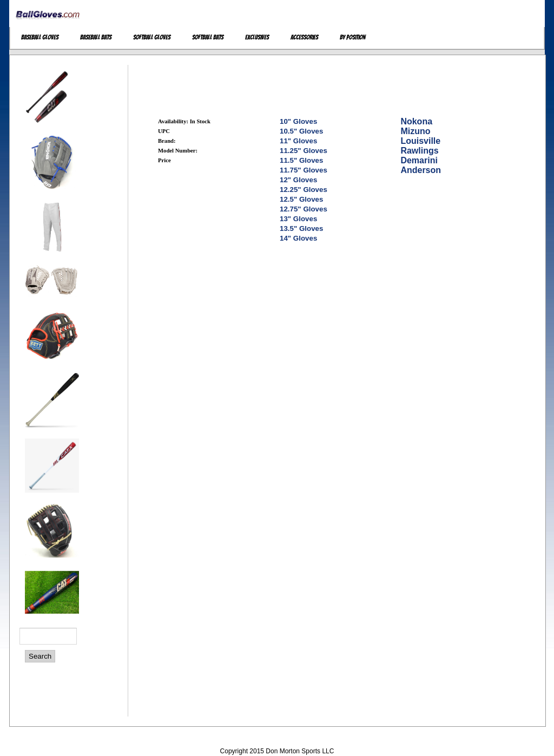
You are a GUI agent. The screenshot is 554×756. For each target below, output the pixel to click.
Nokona (416, 121)
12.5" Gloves (301, 199)
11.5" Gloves (301, 160)
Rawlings (419, 151)
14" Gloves (298, 238)
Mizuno (415, 131)
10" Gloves (298, 121)
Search (40, 656)
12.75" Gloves (304, 209)
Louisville (420, 141)
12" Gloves (298, 180)
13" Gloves (298, 219)
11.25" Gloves (304, 151)
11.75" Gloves (304, 170)
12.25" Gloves (304, 190)
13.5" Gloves (301, 228)
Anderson (421, 170)
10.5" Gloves (301, 131)
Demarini (419, 160)
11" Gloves (298, 141)
